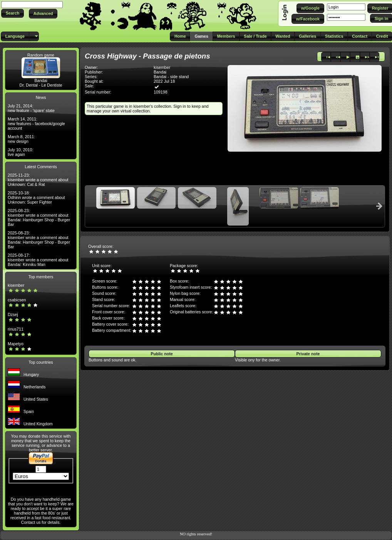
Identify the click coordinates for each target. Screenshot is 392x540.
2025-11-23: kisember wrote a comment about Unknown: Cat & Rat (38, 180)
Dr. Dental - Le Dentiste (41, 85)
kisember (16, 285)
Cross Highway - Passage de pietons (147, 56)
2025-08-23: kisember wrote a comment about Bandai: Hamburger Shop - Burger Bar (39, 217)
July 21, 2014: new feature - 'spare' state (31, 108)
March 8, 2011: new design (21, 139)
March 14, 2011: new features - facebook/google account (36, 124)
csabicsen (17, 300)
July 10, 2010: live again (20, 152)
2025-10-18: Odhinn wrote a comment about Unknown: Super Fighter (36, 197)
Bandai (41, 80)
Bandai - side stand (171, 77)
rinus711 (16, 329)
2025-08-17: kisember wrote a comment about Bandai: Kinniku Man (38, 260)
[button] (13, 13)
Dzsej (13, 314)
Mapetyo (16, 344)
